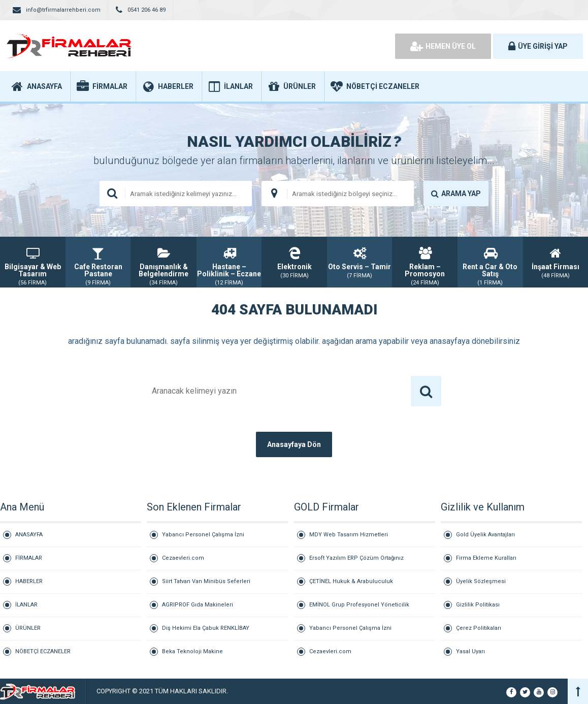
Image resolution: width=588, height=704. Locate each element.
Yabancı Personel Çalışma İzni (203, 535)
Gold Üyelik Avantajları (485, 535)
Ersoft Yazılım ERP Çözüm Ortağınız (356, 558)
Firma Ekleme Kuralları (486, 558)
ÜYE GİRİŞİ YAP (538, 46)
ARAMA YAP (456, 194)
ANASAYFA (29, 535)
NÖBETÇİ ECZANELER (43, 651)
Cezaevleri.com (183, 558)
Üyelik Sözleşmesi (481, 581)
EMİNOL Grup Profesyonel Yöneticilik (359, 605)
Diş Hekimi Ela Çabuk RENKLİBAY (206, 628)
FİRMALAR (29, 558)
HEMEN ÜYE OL (443, 46)
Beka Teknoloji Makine (192, 651)
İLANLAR (26, 605)
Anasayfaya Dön (294, 444)
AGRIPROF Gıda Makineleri (198, 605)
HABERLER (29, 581)
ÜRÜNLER (28, 628)
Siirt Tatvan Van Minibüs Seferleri (206, 581)
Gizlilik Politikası (478, 605)
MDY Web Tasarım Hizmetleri (349, 535)
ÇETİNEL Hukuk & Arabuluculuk (351, 581)
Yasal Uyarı (470, 651)
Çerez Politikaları (479, 628)
